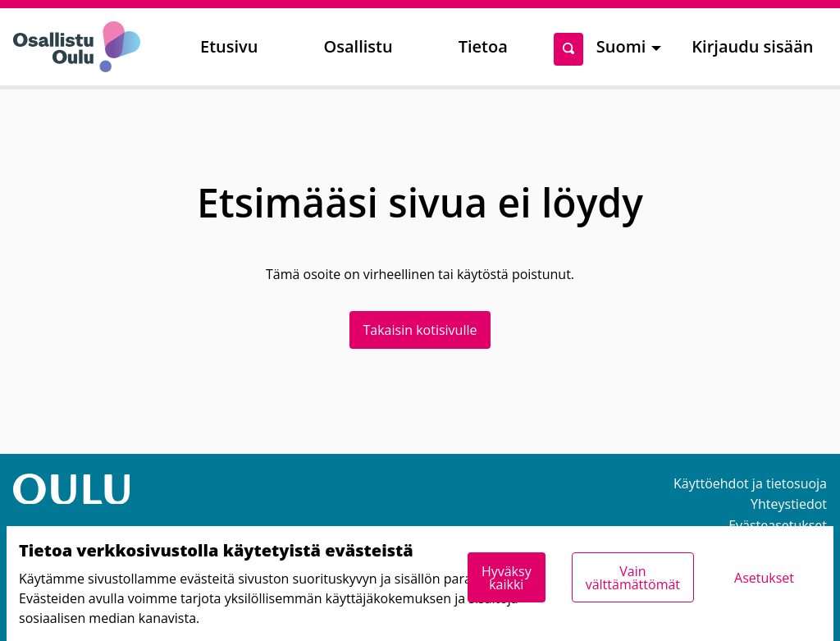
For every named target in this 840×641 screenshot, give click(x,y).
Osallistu (358, 46)
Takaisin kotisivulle (420, 330)
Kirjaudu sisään (752, 46)
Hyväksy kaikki (507, 578)
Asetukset (764, 578)
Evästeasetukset (778, 525)
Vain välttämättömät (633, 578)
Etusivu (229, 46)
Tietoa (483, 46)
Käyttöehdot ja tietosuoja (750, 483)
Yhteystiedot (789, 504)
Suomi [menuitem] (621, 46)
